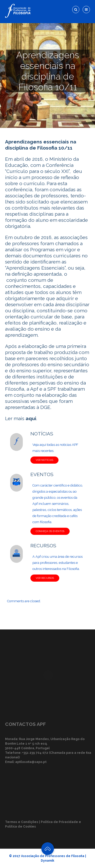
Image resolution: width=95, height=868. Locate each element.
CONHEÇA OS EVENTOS (50, 531)
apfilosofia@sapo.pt (31, 762)
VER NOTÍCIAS (44, 460)
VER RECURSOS (45, 578)
